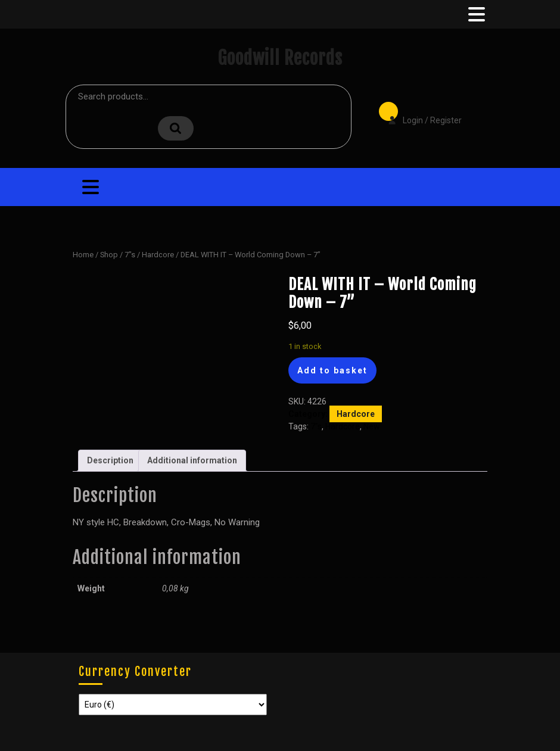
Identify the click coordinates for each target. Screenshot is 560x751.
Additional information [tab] (192, 460)
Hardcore (158, 255)
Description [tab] (110, 460)
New (372, 426)
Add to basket (332, 370)
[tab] (475, 14)
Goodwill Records (280, 58)
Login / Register (419, 112)
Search (176, 128)
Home (83, 255)
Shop (109, 255)
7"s (130, 255)
